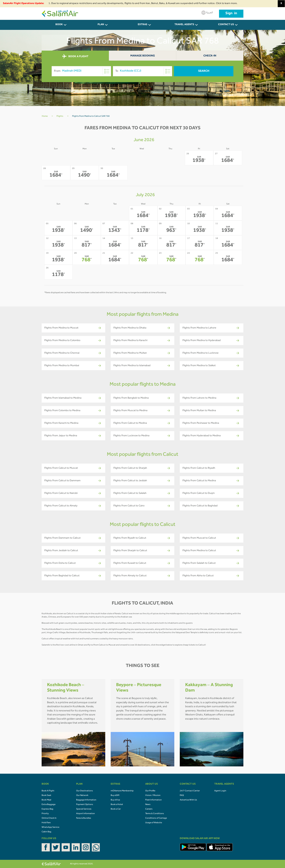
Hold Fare (46, 823)
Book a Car (116, 809)
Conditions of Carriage (156, 818)
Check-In (210, 56)
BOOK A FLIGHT (75, 56)
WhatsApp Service (50, 827)
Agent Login (220, 791)
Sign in (231, 14)
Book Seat (46, 796)
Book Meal (46, 800)
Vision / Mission (153, 796)
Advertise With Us (188, 800)
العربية (207, 13)
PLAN (101, 25)
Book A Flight (48, 791)
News (148, 805)
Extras (142, 25)
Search (204, 71)
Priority (45, 814)
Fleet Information (153, 800)
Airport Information (86, 814)
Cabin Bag (46, 832)
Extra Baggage (49, 805)
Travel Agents (184, 25)
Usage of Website (154, 823)
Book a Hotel (117, 805)
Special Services (84, 809)
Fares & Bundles (84, 818)
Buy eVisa (115, 800)
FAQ (182, 796)
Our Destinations (85, 791)
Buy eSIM (115, 796)
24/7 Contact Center (190, 791)
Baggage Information (86, 800)
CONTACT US (226, 25)
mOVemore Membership (122, 791)
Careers (149, 809)
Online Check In (49, 818)
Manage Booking (143, 56)
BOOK (59, 25)
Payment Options (85, 805)
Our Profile (150, 791)
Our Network (82, 796)
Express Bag (47, 809)
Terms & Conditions (155, 814)
